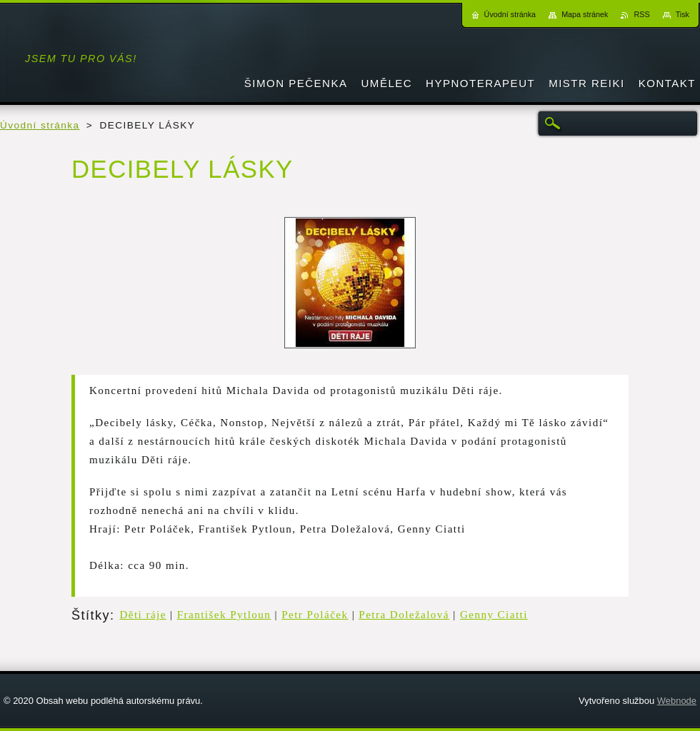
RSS (641, 14)
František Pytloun (224, 615)
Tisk (682, 14)
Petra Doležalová (404, 615)
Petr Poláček (315, 615)
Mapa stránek (585, 14)
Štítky (91, 615)
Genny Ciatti (494, 615)
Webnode (677, 701)
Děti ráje (142, 615)
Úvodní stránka (40, 125)
